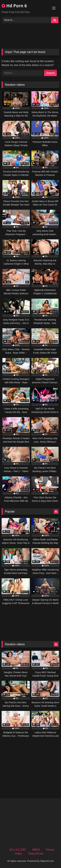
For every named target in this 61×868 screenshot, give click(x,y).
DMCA (36, 850)
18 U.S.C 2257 (18, 850)
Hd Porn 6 (14, 6)
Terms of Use (36, 854)
